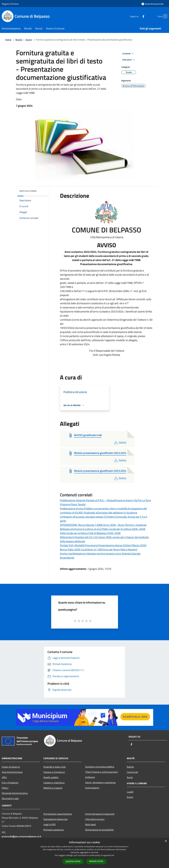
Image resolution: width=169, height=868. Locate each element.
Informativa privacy (95, 819)
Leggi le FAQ (50, 824)
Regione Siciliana (10, 4)
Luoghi (130, 792)
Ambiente (90, 777)
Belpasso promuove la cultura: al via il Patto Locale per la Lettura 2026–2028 (103, 529)
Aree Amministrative (12, 772)
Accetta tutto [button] (73, 861)
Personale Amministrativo (15, 793)
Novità (19, 40)
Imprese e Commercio (54, 772)
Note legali (91, 824)
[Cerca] (164, 16)
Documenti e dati (10, 798)
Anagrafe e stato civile (55, 767)
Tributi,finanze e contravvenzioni (102, 772)
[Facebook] (138, 16)
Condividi (128, 54)
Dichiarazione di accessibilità (99, 830)
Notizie (130, 767)
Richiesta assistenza (53, 830)
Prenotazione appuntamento (58, 814)
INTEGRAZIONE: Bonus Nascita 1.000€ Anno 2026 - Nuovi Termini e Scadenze (103, 525)
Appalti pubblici (51, 777)
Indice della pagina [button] (28, 191)
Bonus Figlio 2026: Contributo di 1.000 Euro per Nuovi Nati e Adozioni (99, 549)
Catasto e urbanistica (54, 783)
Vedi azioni (129, 60)
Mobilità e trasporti (53, 788)
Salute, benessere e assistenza (100, 782)
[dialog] (84, 853)
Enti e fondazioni (10, 783)
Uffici (4, 777)
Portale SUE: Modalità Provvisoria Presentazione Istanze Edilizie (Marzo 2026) (103, 545)
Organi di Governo (11, 767)
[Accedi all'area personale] (152, 4)
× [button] (166, 841)
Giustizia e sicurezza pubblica (100, 767)
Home (8, 40)
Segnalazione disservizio (55, 819)
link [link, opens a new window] (113, 855)
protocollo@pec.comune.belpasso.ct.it (21, 836)
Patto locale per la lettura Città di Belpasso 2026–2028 (90, 533)
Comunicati (132, 772)
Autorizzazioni (92, 788)
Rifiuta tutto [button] (96, 861)
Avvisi (29, 40)
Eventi (130, 797)
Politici (5, 788)
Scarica (120, 442)
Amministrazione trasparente (100, 814)
